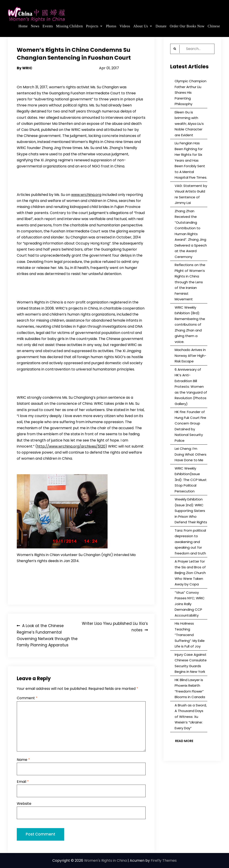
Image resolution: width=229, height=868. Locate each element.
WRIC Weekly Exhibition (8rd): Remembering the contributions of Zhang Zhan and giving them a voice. (190, 325)
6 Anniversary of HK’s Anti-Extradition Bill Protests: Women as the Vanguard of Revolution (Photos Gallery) (191, 387)
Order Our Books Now (187, 26)
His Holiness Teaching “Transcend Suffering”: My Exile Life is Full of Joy (190, 635)
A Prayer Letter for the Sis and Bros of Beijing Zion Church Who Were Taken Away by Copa (190, 573)
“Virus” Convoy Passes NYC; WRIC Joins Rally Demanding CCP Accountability (190, 604)
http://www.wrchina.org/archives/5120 (71, 446)
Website (24, 804)
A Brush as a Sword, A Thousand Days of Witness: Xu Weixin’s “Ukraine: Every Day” (191, 717)
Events (48, 26)
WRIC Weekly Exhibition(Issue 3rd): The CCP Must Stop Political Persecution (191, 480)
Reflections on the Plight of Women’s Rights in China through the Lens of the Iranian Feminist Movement (190, 282)
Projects (92, 26)
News (35, 26)
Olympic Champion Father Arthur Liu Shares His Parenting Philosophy (191, 92)
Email (23, 782)
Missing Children (70, 26)
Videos (125, 26)
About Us (141, 26)
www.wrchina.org (86, 195)
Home (23, 26)
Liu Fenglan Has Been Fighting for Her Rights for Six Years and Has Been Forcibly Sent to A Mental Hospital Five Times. (191, 160)
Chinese (214, 26)
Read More (184, 741)
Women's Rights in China (105, 860)
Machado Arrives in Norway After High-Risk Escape (190, 355)
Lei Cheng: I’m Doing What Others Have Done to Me (191, 454)
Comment (27, 698)
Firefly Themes (164, 860)
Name (23, 760)
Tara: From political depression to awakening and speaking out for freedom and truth (190, 542)
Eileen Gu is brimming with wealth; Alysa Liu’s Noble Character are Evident (189, 124)
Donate (161, 26)
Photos (111, 26)
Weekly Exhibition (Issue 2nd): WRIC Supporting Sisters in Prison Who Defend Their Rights (191, 511)
